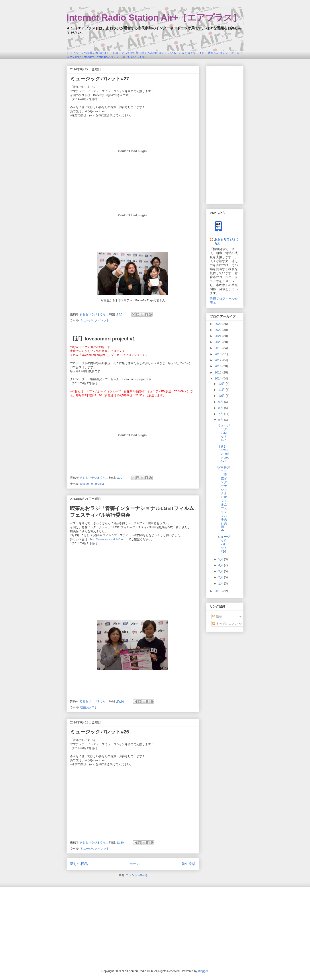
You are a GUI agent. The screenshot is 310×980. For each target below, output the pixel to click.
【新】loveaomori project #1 (103, 339)
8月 (221, 408)
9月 (221, 402)
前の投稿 (188, 864)
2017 (219, 360)
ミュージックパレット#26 (100, 732)
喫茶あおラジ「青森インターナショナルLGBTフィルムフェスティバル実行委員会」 (224, 499)
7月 (221, 414)
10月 (222, 396)
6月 (221, 420)
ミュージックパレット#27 (100, 79)
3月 (221, 571)
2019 (219, 348)
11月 (222, 390)
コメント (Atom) (136, 875)
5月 (221, 559)
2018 (219, 354)
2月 (221, 577)
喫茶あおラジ (89, 707)
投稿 (217, 616)
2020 (219, 342)
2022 (219, 330)
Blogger (203, 971)
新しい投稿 (79, 864)
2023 (219, 324)
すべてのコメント (227, 624)
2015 (219, 372)
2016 (219, 366)
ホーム (135, 864)
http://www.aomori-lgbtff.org (108, 539)
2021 (219, 336)
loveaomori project (92, 484)
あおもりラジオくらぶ (227, 241)
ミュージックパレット (95, 320)
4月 (221, 565)
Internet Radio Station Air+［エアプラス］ (154, 18)
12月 (222, 384)
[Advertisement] (225, 134)
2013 (219, 591)
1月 (221, 583)
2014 (219, 378)
